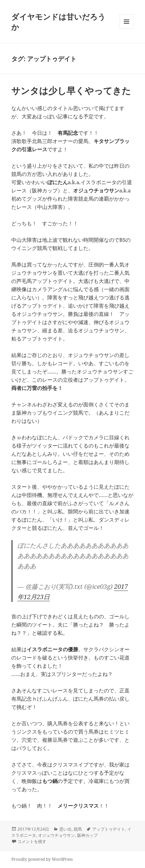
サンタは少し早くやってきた (71, 91)
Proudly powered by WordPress (42, 859)
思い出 (65, 829)
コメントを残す (32, 841)
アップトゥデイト (109, 829)
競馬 (78, 829)
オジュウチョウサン (57, 835)
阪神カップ (87, 835)
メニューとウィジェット (126, 29)
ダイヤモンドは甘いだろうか (58, 22)
